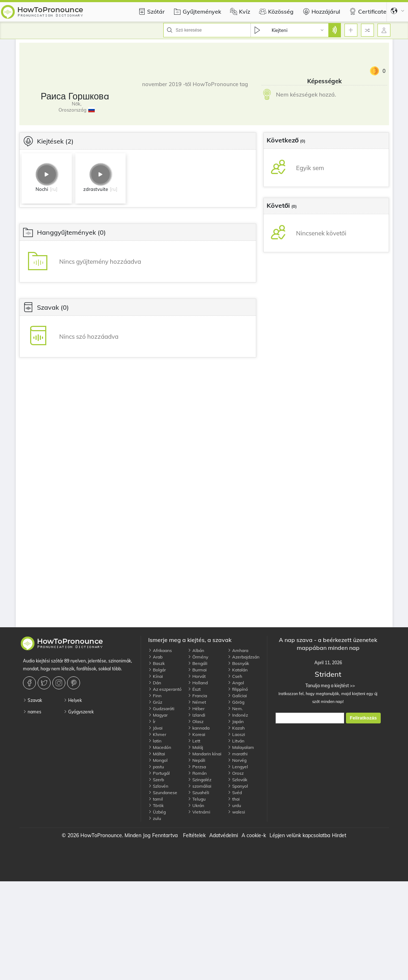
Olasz (196, 721)
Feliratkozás (363, 718)
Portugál (159, 773)
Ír (152, 721)
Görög (236, 702)
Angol (236, 683)
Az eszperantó (165, 689)
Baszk (156, 663)
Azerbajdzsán (243, 657)
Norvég (237, 760)
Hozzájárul (320, 11)
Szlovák (237, 780)
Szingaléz (200, 780)
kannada (199, 728)
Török (156, 805)
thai (234, 799)
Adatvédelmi (224, 835)
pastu (156, 767)
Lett (194, 741)
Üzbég (157, 812)
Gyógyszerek (79, 712)
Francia (197, 696)
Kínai (156, 676)
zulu (155, 818)
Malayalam (241, 747)
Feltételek (194, 835)
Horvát (197, 676)
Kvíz (239, 11)
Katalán (238, 670)
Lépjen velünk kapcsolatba (300, 835)
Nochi (42, 189)
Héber (196, 709)
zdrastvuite (96, 189)
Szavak (32, 700)
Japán (236, 721)
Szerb (156, 780)
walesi (236, 812)
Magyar (158, 715)
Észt (194, 689)
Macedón (160, 747)
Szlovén (158, 786)
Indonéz (238, 715)
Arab (155, 657)
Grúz (155, 702)
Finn (155, 696)
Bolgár (157, 670)
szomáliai (200, 786)
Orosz (236, 773)
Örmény (198, 657)
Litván (236, 741)
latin (155, 741)
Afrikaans (160, 650)
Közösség (275, 11)
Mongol (158, 760)
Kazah (236, 728)
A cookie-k (254, 835)
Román (197, 773)
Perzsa (197, 767)
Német (197, 702)
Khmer (157, 734)
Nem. (235, 709)
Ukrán (196, 805)
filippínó (238, 689)
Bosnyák (238, 663)
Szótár (151, 11)
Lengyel (238, 767)
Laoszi (236, 734)
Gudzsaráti (161, 709)
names (32, 712)
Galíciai (237, 696)
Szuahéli (198, 793)
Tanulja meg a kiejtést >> (328, 686)
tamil (156, 799)
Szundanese (163, 793)
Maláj (195, 747)
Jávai (155, 728)
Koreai (196, 734)
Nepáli (196, 760)
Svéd (235, 793)
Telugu (197, 799)
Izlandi (196, 715)
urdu (234, 805)
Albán (196, 650)
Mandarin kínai (205, 754)
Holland (198, 683)
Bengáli (198, 663)
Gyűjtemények (196, 11)
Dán (155, 683)
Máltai (157, 754)
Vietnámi (199, 812)
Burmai (197, 670)
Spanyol (238, 786)
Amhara (238, 650)
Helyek (73, 700)
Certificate (367, 11)
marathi (238, 754)
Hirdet (339, 835)
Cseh (235, 676)
